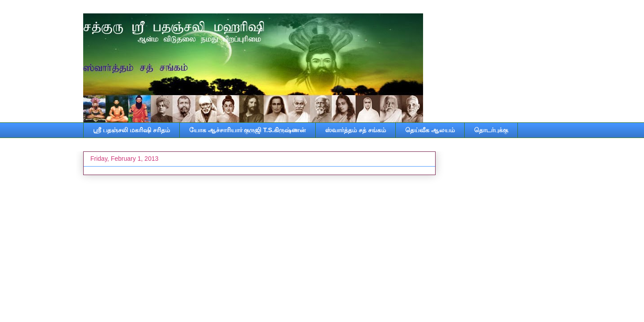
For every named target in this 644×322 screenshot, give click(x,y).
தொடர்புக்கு (491, 130)
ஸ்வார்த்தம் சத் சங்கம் (356, 130)
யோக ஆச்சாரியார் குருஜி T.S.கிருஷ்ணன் (248, 130)
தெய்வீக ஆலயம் (430, 130)
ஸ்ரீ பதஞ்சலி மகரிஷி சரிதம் (131, 130)
